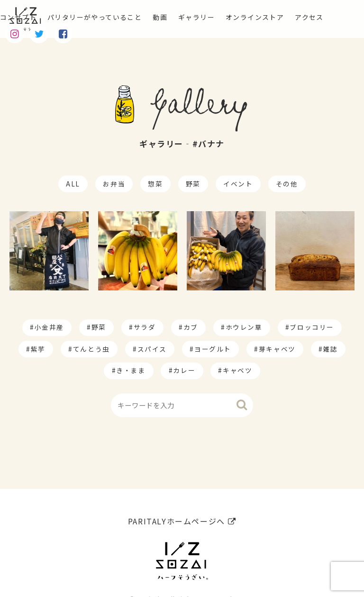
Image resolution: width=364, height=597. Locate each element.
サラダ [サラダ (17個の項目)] (145, 327)
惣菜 (155, 184)
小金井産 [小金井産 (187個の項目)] (49, 327)
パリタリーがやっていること (107, 17)
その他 (287, 184)
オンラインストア (287, 17)
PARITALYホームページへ (182, 497)
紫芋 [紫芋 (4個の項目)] (38, 349)
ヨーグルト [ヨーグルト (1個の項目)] (213, 349)
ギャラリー (221, 17)
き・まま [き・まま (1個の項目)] (131, 370)
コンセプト (21, 17)
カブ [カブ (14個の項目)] (191, 327)
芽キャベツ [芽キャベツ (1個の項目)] (277, 349)
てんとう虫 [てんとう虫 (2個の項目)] (91, 349)
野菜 (193, 184)
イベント (238, 184)
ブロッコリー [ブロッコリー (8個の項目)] (312, 327)
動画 (181, 17)
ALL (73, 184)
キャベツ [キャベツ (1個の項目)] (237, 370)
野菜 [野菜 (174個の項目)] (99, 327)
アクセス (16, 32)
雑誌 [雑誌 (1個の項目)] (331, 349)
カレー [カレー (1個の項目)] (184, 370)
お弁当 (114, 184)
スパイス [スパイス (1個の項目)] (152, 349)
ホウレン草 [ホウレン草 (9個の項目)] (244, 327)
